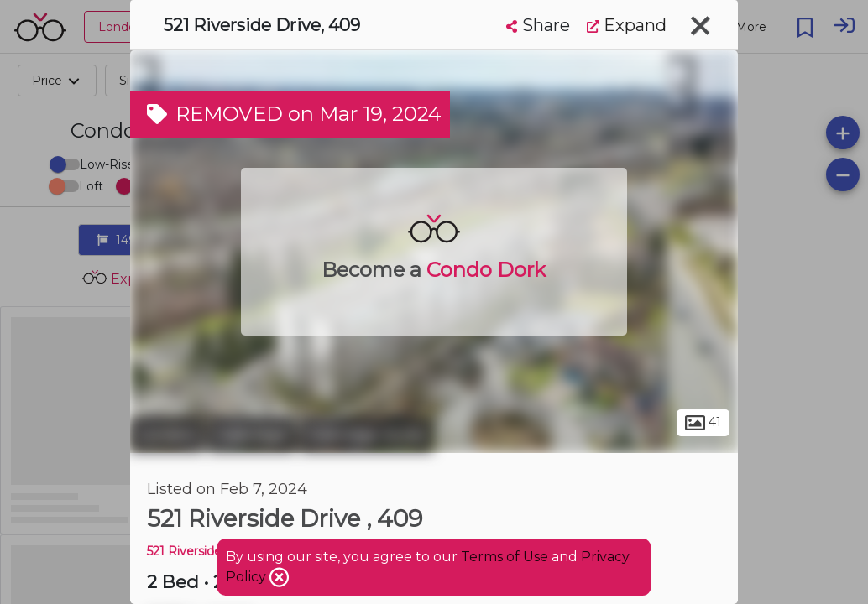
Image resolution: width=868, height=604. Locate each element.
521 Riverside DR (196, 551)
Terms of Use (505, 557)
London (167, 435)
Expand (627, 25)
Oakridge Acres (366, 435)
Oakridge (252, 435)
